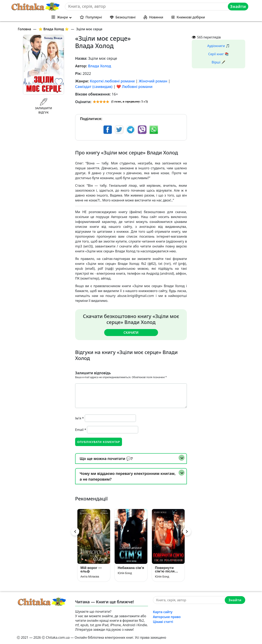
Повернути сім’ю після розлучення (165, 570)
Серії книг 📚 (219, 54)
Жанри (63, 17)
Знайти (238, 6)
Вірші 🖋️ (219, 62)
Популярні (94, 17)
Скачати (131, 333)
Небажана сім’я (131, 568)
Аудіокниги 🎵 (219, 46)
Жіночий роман (153, 81)
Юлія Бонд (125, 573)
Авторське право (167, 617)
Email (81, 430)
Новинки (156, 17)
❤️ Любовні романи (134, 87)
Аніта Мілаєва (90, 577)
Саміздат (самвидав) (94, 87)
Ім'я (80, 418)
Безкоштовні (125, 17)
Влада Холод (100, 66)
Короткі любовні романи (112, 81)
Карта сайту (163, 612)
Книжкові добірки (191, 17)
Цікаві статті (163, 622)
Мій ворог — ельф (91, 570)
